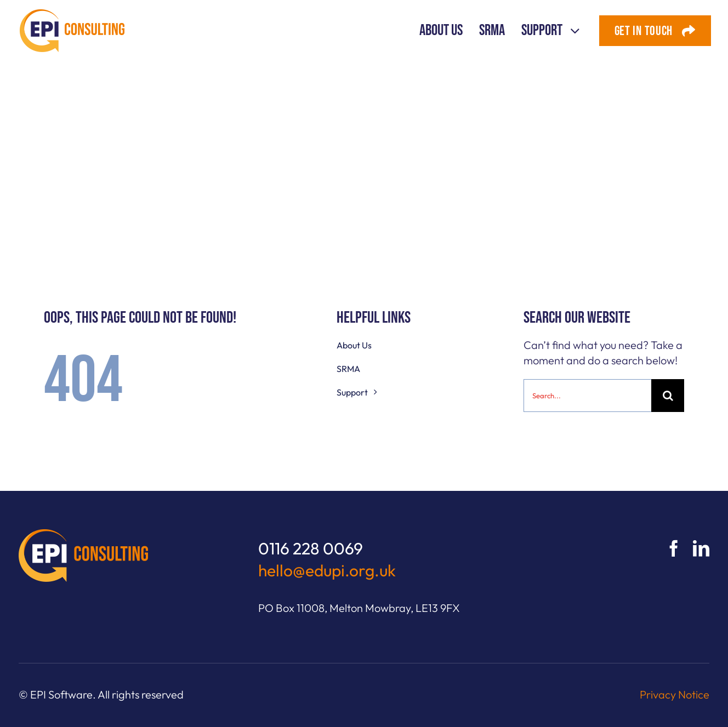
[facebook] (674, 548)
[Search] (668, 396)
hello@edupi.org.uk (327, 570)
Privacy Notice (675, 694)
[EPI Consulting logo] (72, 15)
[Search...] (587, 396)
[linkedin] (701, 548)
